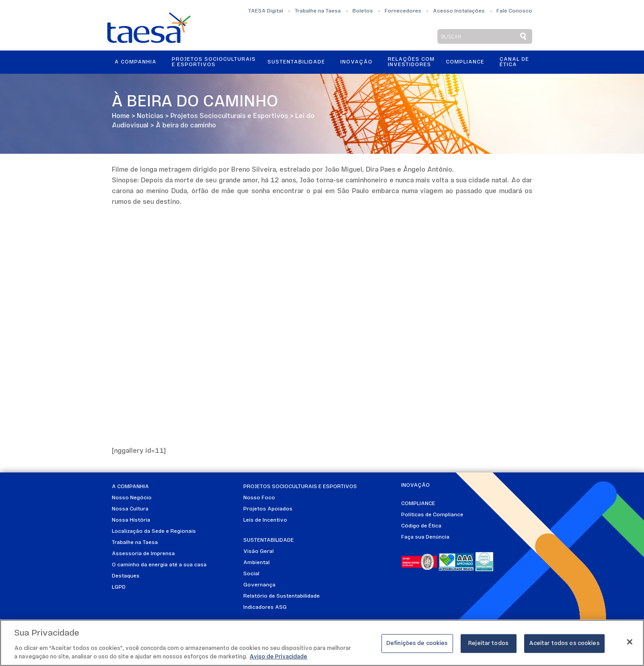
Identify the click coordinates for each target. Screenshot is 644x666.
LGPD (119, 587)
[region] (322, 643)
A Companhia (136, 62)
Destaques (126, 576)
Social (251, 574)
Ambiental (256, 563)
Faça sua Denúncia (425, 537)
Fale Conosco (514, 11)
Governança (259, 585)
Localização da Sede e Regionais (154, 531)
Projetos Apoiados (268, 509)
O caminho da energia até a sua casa (159, 565)
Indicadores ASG (265, 607)
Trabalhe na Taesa (318, 11)
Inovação (356, 62)
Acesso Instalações (459, 11)
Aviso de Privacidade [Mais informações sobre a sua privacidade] (278, 657)
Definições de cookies (417, 643)
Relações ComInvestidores (411, 62)
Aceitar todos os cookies (564, 643)
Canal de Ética (514, 62)
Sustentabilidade (296, 62)
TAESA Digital (266, 11)
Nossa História (131, 520)
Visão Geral (258, 552)
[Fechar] (630, 642)
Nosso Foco (259, 498)
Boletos (363, 11)
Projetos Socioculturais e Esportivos (214, 62)
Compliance (465, 62)
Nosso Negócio (132, 498)
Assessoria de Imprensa (143, 554)
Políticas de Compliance (432, 515)
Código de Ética (421, 526)
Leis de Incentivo (265, 520)
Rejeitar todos (488, 643)
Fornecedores (403, 11)
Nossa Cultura (130, 509)
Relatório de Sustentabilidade (282, 596)
